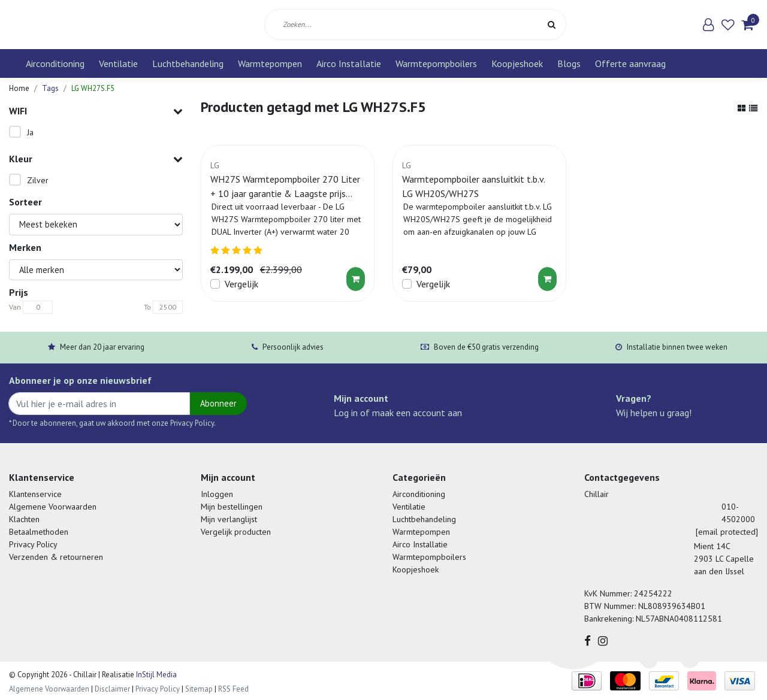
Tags (50, 88)
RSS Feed (233, 689)
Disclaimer (112, 689)
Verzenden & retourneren (56, 557)
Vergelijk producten (236, 532)
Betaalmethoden (39, 532)
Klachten (24, 519)
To (147, 307)
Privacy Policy (33, 544)
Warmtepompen (270, 63)
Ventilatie (118, 63)
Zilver (38, 180)
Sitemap (199, 689)
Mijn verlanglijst (229, 519)
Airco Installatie (349, 63)
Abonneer (218, 403)
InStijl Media (155, 675)
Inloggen (217, 494)
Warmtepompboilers (436, 63)
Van (15, 307)
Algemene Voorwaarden (53, 507)
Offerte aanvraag (630, 63)
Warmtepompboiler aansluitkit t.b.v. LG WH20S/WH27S (473, 186)
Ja (30, 132)
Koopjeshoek (517, 63)
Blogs (569, 63)
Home (19, 88)
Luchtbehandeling (188, 63)
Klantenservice (35, 494)
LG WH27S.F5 (93, 88)
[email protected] (727, 532)
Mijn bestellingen (232, 507)
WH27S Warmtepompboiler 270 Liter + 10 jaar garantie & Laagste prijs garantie (285, 187)
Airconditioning (55, 63)
